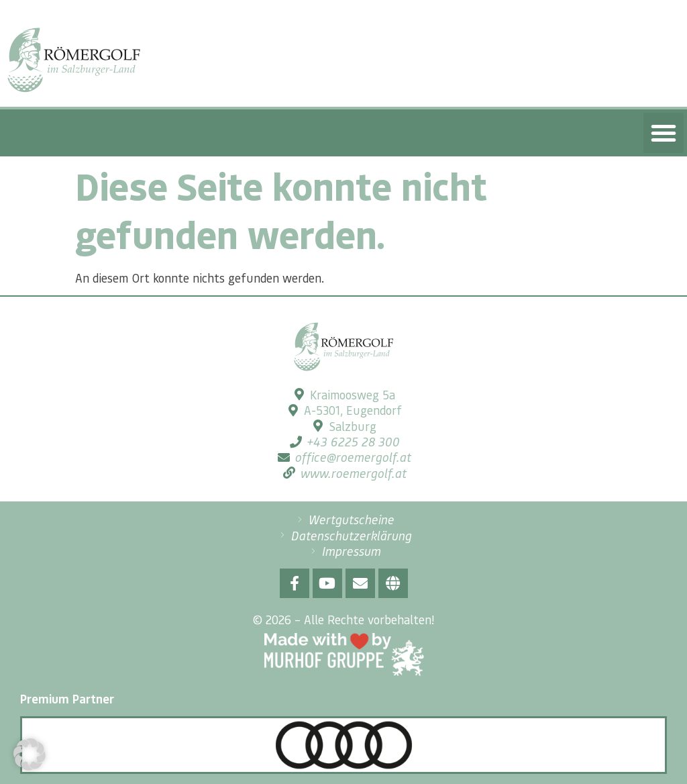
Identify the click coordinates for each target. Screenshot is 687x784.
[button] (664, 133)
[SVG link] (74, 60)
